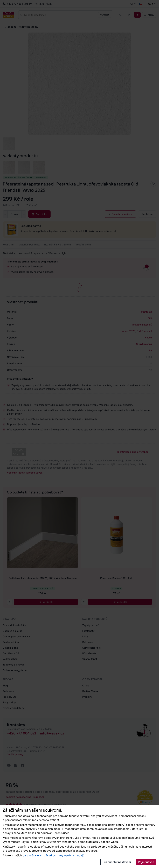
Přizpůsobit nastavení (117, 862)
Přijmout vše (146, 862)
